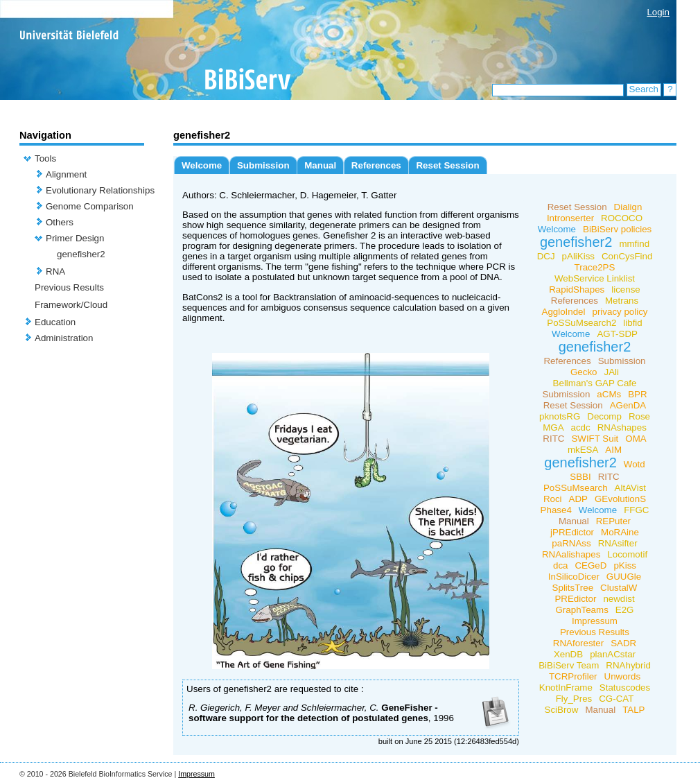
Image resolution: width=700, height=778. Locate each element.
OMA (636, 439)
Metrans (622, 301)
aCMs (609, 394)
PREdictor (575, 599)
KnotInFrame (566, 688)
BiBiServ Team (569, 665)
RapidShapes (577, 289)
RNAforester (578, 643)
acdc (581, 427)
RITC (553, 439)
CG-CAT (616, 699)
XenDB (568, 654)
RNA (55, 271)
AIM (613, 450)
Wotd (635, 464)
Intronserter (570, 218)
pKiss (625, 565)
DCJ (546, 256)
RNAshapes (622, 427)
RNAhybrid (628, 665)
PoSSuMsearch (576, 488)
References (376, 165)
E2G (625, 610)
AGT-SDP (617, 334)
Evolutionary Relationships (100, 190)
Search (644, 89)
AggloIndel (564, 312)
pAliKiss (578, 256)
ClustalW (619, 588)
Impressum (595, 621)
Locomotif (627, 554)
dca (561, 565)
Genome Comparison (90, 206)
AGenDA (628, 405)
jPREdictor (572, 532)
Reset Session (447, 165)
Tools (45, 158)
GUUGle (624, 577)
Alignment (66, 174)
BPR (637, 394)
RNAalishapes (571, 554)
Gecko (584, 372)
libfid (632, 323)
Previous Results (69, 287)
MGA (553, 427)
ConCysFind (627, 256)
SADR (623, 643)
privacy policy (620, 312)
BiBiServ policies (617, 229)
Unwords (623, 676)
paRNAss (571, 543)
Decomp (604, 416)
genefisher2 (81, 254)
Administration (64, 338)
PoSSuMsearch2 (581, 323)
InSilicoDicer (574, 577)
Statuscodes (625, 688)
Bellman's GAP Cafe (595, 383)
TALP (633, 710)
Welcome (202, 165)
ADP (578, 499)
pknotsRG (560, 416)
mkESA (583, 450)
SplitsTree (573, 588)
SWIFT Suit (595, 439)
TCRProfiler (573, 676)
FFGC (636, 510)
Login (658, 12)
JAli (612, 372)
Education (55, 322)
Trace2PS (595, 267)
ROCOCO (622, 218)
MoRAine (620, 532)
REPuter (613, 521)
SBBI (580, 477)
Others (60, 222)
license (626, 289)
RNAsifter (618, 543)
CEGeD (590, 565)
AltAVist (630, 488)
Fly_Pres (574, 699)
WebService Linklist (595, 278)
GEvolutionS (620, 499)
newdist (619, 599)
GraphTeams (582, 610)
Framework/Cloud (71, 305)
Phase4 (556, 510)
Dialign (628, 207)
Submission (263, 165)
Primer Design (75, 238)
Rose (639, 416)
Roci (553, 499)
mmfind (634, 244)
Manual (320, 165)
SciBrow (562, 710)
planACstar (613, 654)
